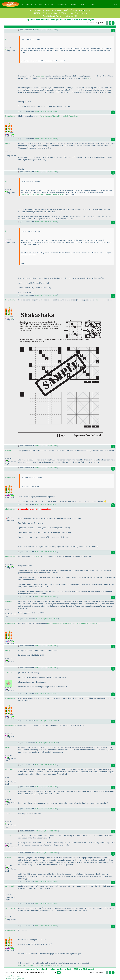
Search (74, 4)
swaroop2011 (10, 673)
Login (115, 4)
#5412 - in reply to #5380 (44, 597)
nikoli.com (41, 76)
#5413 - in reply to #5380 (44, 619)
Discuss (87, 10)
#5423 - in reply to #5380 (44, 853)
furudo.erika (9, 769)
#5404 (55, 222)
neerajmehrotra (11, 725)
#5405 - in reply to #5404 (44, 295)
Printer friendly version (15, 979)
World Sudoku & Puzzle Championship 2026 (60, 16)
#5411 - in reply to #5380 (44, 552)
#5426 (55, 926)
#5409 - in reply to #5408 (44, 468)
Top (113, 31)
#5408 (55, 446)
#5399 (55, 111)
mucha (7, 143)
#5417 (56, 721)
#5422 (56, 831)
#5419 (55, 765)
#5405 (55, 295)
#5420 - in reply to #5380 (44, 787)
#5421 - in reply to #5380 (44, 809)
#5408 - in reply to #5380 (44, 446)
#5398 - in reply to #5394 (44, 30)
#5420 (55, 787)
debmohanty (10, 116)
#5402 (55, 139)
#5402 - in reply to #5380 (44, 139)
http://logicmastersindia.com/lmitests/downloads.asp (40, 965)
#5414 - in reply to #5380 (44, 646)
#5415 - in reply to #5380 (44, 668)
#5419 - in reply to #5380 (44, 765)
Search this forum (13, 976)
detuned (8, 450)
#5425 (55, 904)
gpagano (8, 601)
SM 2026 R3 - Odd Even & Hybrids (45, 13)
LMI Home (38, 4)
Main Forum (27, 4)
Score (80, 10)
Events (83, 4)
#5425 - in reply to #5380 (44, 904)
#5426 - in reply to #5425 (44, 926)
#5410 (55, 504)
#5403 (55, 172)
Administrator (10, 509)
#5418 (56, 743)
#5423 (56, 853)
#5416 (55, 693)
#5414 (55, 646)
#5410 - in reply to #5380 (44, 504)
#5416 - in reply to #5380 (44, 693)
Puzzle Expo (49, 4)
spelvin (8, 813)
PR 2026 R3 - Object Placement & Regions (47, 10)
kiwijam (8, 791)
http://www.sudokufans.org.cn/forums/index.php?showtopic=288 (73, 623)
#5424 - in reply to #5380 (44, 882)
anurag (7, 650)
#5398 (55, 30)
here (98, 300)
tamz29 (8, 835)
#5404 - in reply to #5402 (44, 222)
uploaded (36, 556)
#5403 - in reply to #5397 (44, 172)
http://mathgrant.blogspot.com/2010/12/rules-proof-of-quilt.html (43, 195)
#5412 (55, 597)
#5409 (55, 468)
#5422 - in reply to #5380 (44, 831)
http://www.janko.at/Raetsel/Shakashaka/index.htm (57, 116)
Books (92, 4)
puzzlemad (9, 886)
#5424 (55, 882)
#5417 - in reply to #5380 (44, 721)
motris (7, 747)
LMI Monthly (62, 4)
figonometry (10, 908)
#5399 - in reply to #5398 (44, 111)
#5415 (55, 668)
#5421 (55, 809)
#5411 (55, 552)
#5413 (56, 619)
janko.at (89, 78)
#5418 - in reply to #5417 (44, 743)
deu (6, 39)
